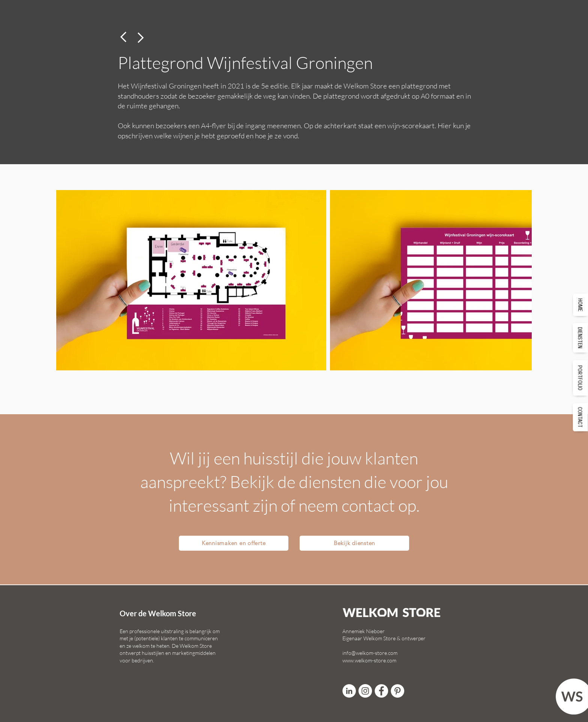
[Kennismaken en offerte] (234, 543)
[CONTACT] (580, 417)
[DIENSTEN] (580, 338)
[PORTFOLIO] (580, 378)
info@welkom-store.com (370, 653)
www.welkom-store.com (369, 660)
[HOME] (580, 305)
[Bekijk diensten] (354, 543)
